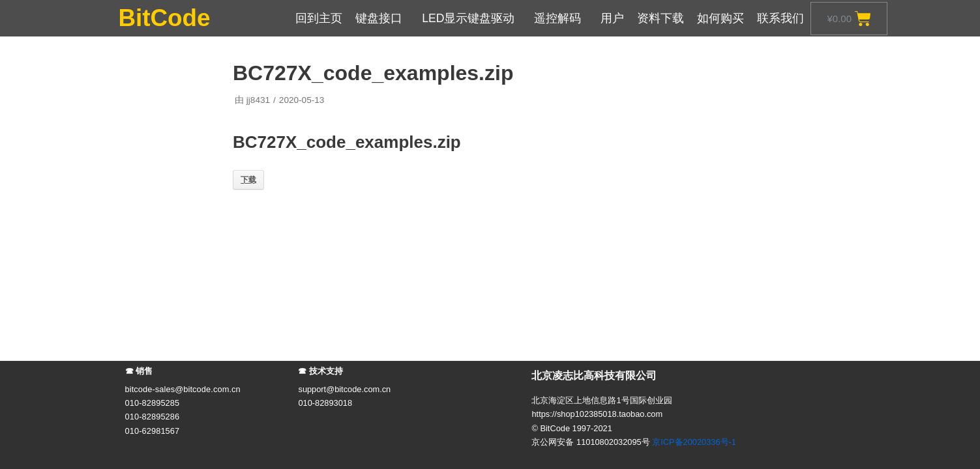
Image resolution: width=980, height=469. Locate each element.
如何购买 (720, 18)
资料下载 (661, 18)
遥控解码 (561, 18)
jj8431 (258, 100)
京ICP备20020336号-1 (694, 442)
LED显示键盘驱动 (471, 18)
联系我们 (780, 18)
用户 (612, 18)
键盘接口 (382, 18)
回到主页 (319, 18)
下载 (248, 180)
